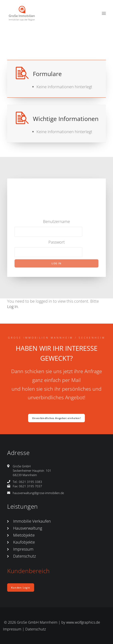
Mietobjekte (24, 535)
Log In (13, 307)
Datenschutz (25, 556)
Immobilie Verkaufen (32, 521)
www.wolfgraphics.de (83, 622)
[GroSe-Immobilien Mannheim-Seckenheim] (22, 13)
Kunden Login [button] (21, 588)
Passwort (57, 242)
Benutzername (56, 221)
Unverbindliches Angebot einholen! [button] (57, 418)
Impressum (23, 549)
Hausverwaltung (28, 528)
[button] (104, 13)
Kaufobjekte (24, 542)
